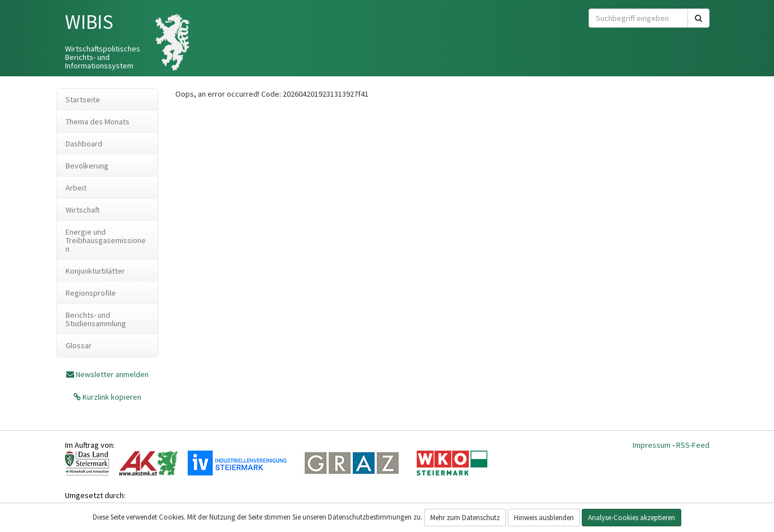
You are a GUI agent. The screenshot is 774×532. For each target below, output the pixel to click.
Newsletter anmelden (112, 374)
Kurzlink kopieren (111, 397)
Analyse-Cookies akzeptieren (632, 518)
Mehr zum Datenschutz (465, 518)
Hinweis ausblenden (544, 518)
